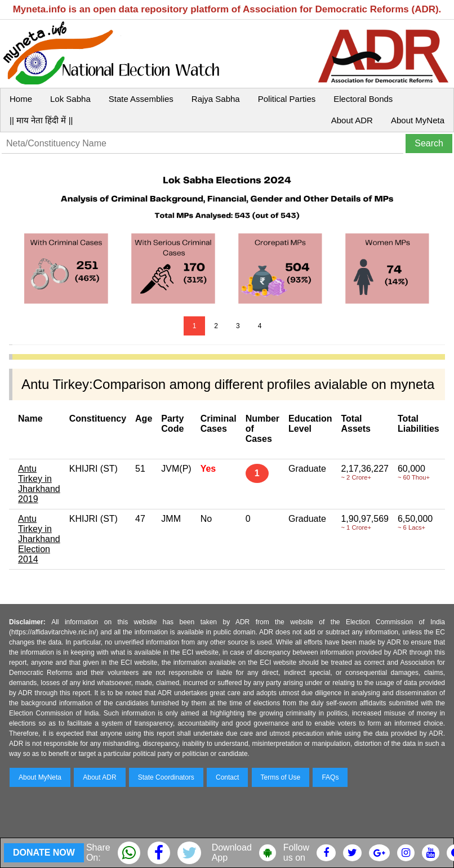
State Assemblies (141, 99)
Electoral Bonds (363, 99)
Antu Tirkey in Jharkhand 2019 (39, 484)
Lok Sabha (70, 99)
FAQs (330, 777)
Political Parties (287, 99)
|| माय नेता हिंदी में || (41, 120)
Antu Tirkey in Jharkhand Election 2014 (39, 539)
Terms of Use (281, 777)
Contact (227, 777)
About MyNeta (418, 120)
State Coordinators (166, 777)
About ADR (352, 120)
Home (21, 99)
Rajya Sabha (216, 99)
